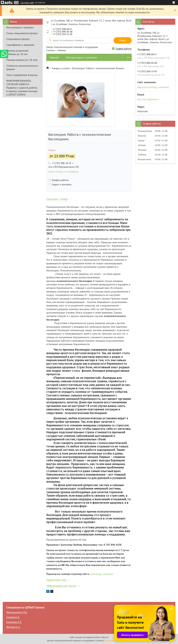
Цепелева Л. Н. (14, 622)
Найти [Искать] (123, 40)
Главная (54, 57)
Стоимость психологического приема (22, 67)
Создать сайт (27, 3)
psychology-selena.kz (101, 574)
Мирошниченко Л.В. (17, 612)
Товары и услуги (60, 68)
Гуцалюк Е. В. (13, 617)
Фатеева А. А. (13, 627)
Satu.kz (105, 637)
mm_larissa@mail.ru (148, 99)
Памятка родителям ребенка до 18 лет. (17, 52)
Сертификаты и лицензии (20, 45)
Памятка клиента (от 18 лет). (22, 60)
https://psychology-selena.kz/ (153, 87)
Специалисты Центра (18, 39)
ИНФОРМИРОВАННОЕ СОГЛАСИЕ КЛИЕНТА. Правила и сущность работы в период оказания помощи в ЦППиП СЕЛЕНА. (22, 88)
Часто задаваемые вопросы (22, 75)
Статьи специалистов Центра (22, 33)
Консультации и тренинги (20, 27)
